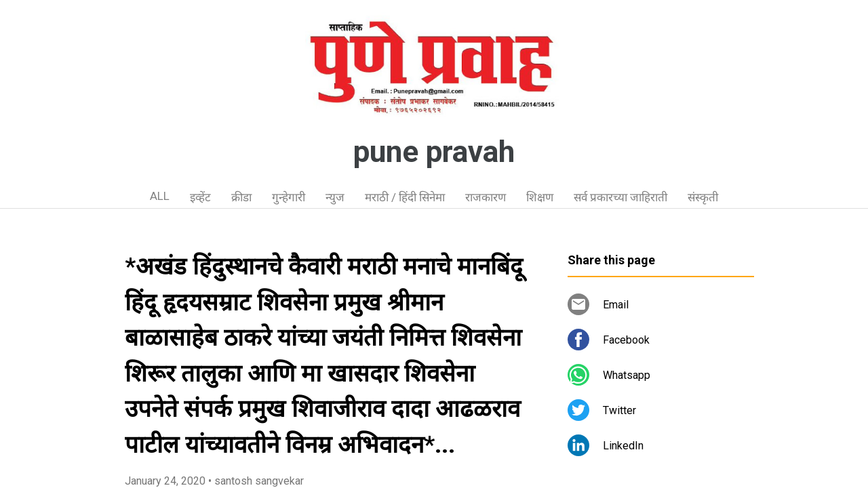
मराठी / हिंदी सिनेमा (405, 197)
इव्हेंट (200, 197)
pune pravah (434, 152)
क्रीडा (241, 197)
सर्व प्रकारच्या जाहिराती (620, 197)
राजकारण (486, 197)
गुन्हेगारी (289, 197)
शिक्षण (540, 197)
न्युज (335, 197)
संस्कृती (703, 197)
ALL (160, 196)
